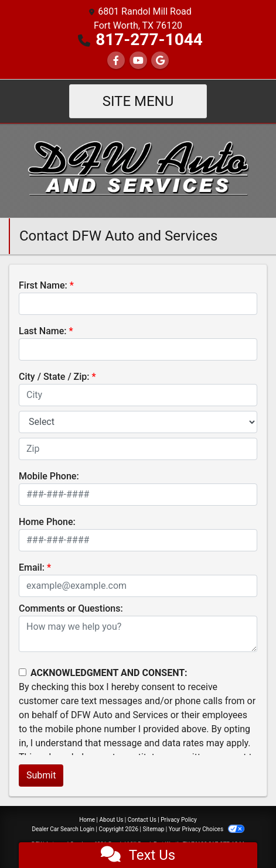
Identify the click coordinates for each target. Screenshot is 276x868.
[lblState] (138, 422)
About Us (112, 820)
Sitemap (153, 829)
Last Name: (43, 331)
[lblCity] (138, 395)
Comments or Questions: (71, 608)
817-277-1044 (149, 40)
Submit (41, 775)
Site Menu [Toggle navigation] (138, 101)
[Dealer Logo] (138, 170)
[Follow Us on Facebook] (116, 61)
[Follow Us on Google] (160, 61)
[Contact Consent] (23, 672)
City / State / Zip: (54, 377)
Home (87, 820)
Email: (32, 567)
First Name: (43, 285)
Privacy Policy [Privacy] (179, 820)
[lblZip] (138, 449)
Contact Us (142, 820)
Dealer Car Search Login (63, 829)
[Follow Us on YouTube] (138, 61)
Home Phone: (47, 522)
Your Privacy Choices (207, 829)
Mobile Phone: (49, 476)
